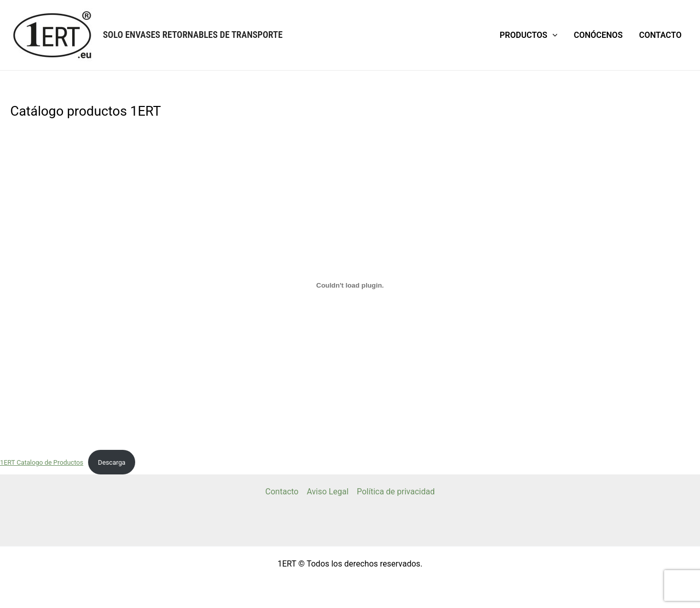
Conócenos (598, 35)
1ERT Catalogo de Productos (42, 462)
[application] (553, 35)
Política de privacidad (396, 492)
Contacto (660, 35)
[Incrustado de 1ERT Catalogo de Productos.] (350, 285)
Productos (529, 35)
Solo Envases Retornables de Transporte (193, 35)
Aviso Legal (328, 492)
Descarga (112, 462)
